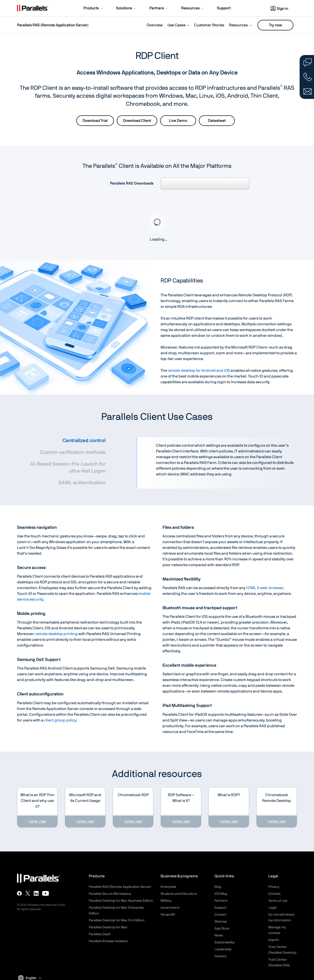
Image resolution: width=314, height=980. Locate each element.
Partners (221, 901)
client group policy (60, 720)
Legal (272, 908)
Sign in (279, 9)
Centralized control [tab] (84, 441)
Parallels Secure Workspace (110, 894)
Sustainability (224, 942)
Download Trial (95, 121)
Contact (221, 915)
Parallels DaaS (100, 934)
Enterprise (168, 887)
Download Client (137, 121)
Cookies (274, 894)
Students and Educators (179, 894)
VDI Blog (221, 894)
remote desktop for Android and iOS (199, 371)
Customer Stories (209, 25)
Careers (220, 956)
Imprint (274, 940)
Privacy (274, 887)
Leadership (223, 949)
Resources (238, 25)
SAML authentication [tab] (82, 483)
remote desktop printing (56, 634)
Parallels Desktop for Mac (108, 927)
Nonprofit (168, 915)
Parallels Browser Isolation (108, 941)
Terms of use (278, 901)
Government (170, 908)
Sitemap (221, 922)
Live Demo (178, 121)
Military (166, 901)
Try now (275, 25)
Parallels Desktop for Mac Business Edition (121, 901)
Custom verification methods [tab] (73, 452)
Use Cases (177, 25)
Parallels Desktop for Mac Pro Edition (117, 920)
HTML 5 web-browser (265, 588)
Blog (218, 887)
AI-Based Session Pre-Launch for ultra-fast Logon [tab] (68, 467)
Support (220, 908)
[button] (93, 9)
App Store (222, 929)
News (219, 935)
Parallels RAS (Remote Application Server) (53, 25)
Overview (155, 25)
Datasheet (217, 121)
